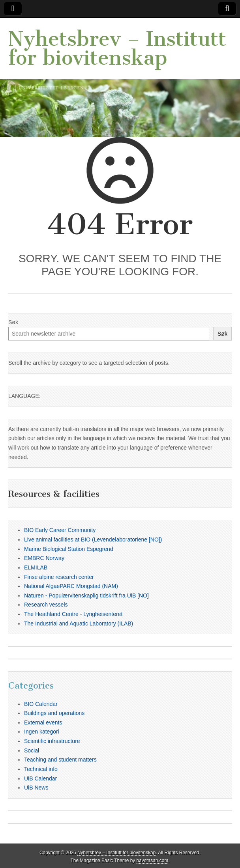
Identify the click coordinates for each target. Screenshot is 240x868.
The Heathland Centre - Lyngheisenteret (73, 614)
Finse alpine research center (59, 577)
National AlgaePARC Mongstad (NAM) (71, 586)
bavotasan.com (153, 861)
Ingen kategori (42, 732)
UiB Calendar (40, 778)
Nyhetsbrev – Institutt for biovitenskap (117, 48)
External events (43, 722)
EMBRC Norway (44, 558)
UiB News (36, 788)
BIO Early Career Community (60, 530)
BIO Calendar (41, 704)
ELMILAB (36, 567)
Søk (13, 322)
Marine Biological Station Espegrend (69, 549)
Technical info (41, 769)
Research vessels (46, 605)
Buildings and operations (54, 713)
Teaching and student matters (60, 760)
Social (32, 750)
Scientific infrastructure (52, 741)
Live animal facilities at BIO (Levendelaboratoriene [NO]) (93, 539)
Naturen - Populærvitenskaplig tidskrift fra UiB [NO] (86, 595)
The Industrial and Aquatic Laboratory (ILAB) (79, 623)
